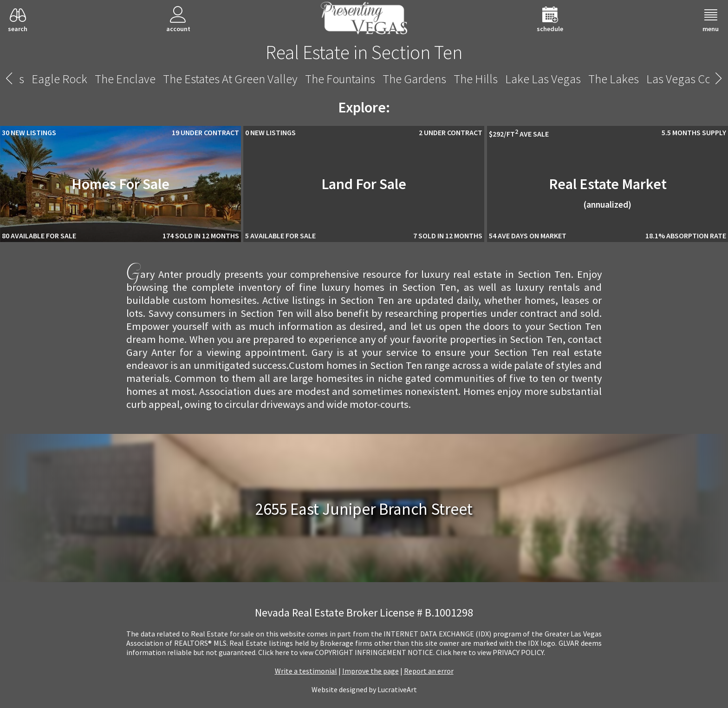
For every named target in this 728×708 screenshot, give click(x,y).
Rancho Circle (291, 79)
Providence (54, 79)
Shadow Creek (438, 79)
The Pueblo (118, 79)
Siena (495, 79)
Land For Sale (364, 184)
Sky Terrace (545, 79)
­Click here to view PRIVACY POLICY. (491, 652)
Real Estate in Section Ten (364, 52)
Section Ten (364, 79)
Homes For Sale (120, 184)
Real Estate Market (608, 192)
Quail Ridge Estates (201, 79)
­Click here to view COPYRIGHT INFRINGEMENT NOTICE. (346, 652)
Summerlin (608, 79)
